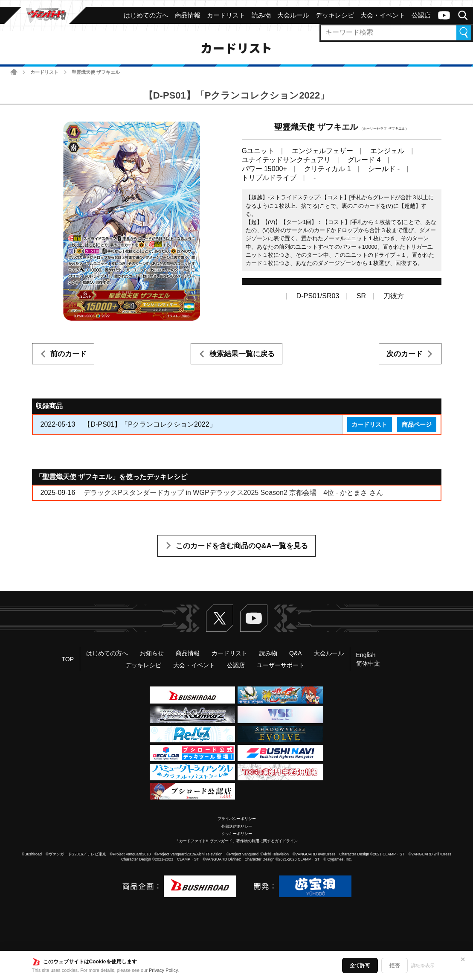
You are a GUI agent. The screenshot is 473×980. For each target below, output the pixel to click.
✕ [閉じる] (463, 960)
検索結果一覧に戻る (242, 354)
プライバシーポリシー (237, 819)
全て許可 (360, 965)
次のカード (405, 354)
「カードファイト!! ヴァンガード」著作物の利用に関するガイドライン (236, 841)
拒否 (395, 965)
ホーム (14, 72)
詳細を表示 (423, 965)
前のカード (68, 354)
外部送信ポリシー (237, 826)
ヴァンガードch (444, 15)
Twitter (220, 618)
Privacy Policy (163, 970)
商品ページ (417, 425)
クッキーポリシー (237, 834)
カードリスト (44, 72)
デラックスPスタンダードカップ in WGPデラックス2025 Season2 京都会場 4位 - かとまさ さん (233, 493)
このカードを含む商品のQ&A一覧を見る (242, 546)
